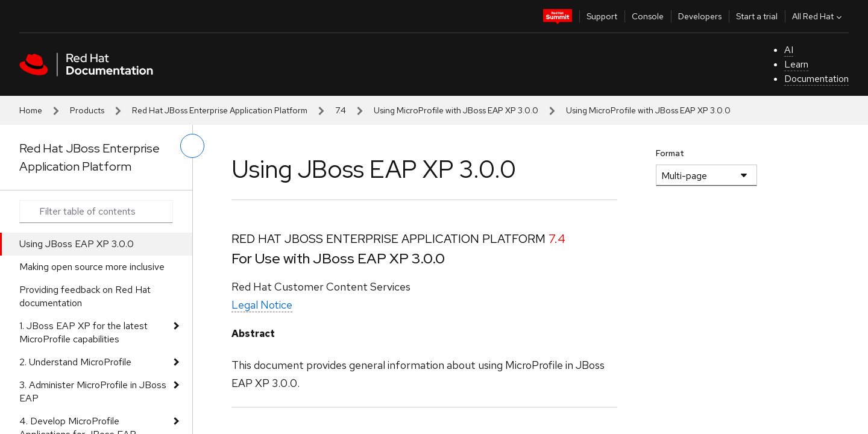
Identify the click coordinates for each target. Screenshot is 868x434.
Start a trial (757, 16)
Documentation (816, 79)
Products (87, 110)
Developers (700, 16)
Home (31, 110)
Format (670, 153)
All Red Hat (818, 16)
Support (602, 16)
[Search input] (96, 212)
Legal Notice (262, 305)
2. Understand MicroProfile (75, 362)
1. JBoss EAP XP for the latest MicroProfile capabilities (83, 332)
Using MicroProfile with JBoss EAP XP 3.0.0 (456, 110)
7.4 (341, 110)
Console (648, 16)
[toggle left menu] (192, 146)
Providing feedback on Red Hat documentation (85, 296)
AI (789, 50)
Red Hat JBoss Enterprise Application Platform (220, 110)
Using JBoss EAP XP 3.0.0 (77, 244)
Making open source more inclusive (92, 267)
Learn (796, 64)
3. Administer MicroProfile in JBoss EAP (93, 392)
